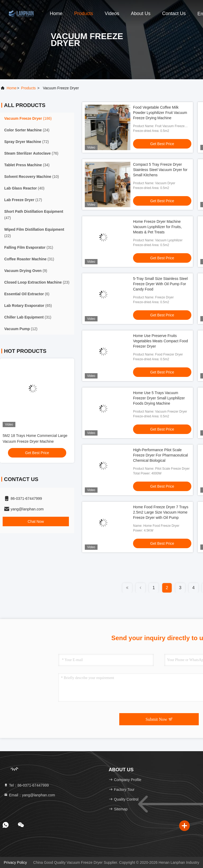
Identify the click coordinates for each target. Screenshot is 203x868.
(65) (28, 306)
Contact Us (174, 13)
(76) (31, 153)
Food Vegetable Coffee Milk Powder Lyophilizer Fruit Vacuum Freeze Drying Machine (160, 113)
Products (84, 13)
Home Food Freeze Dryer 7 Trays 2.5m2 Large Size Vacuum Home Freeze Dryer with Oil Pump (161, 512)
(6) (27, 294)
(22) (34, 233)
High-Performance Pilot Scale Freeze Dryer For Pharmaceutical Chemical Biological (160, 455)
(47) (34, 215)
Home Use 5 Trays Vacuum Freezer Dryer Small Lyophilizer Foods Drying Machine (159, 398)
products (28, 88)
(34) (27, 165)
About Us (141, 13)
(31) (29, 247)
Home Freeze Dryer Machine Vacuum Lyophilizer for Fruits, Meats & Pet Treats (157, 227)
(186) (28, 118)
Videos (112, 13)
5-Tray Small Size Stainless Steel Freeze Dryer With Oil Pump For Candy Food (160, 284)
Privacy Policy (15, 862)
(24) (27, 130)
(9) (26, 271)
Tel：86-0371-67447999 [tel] (26, 785)
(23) (37, 282)
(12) (21, 329)
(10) (32, 177)
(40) (24, 188)
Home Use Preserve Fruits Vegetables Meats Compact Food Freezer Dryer (160, 341)
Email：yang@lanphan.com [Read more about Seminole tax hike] (29, 795)
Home (56, 13)
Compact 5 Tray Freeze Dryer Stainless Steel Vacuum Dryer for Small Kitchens (160, 170)
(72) (27, 142)
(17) (23, 200)
